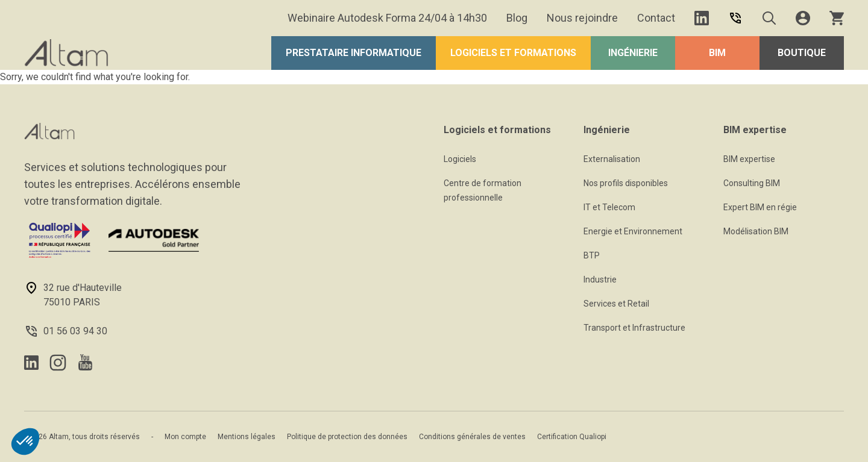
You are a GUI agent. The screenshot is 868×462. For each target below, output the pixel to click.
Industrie (600, 279)
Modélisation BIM (756, 231)
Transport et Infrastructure (634, 328)
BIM (717, 53)
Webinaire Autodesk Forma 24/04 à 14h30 (387, 18)
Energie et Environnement (633, 231)
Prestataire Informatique (354, 53)
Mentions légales (247, 437)
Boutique (802, 53)
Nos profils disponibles (626, 183)
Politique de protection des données (347, 437)
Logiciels (460, 159)
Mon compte (185, 437)
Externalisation (612, 159)
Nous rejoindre (582, 18)
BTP (592, 255)
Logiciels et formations (513, 53)
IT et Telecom (609, 207)
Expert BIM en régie (760, 207)
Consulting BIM (752, 183)
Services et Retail (616, 304)
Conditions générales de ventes (472, 437)
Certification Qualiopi (572, 437)
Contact (656, 18)
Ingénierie (633, 53)
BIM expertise (749, 159)
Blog (517, 18)
